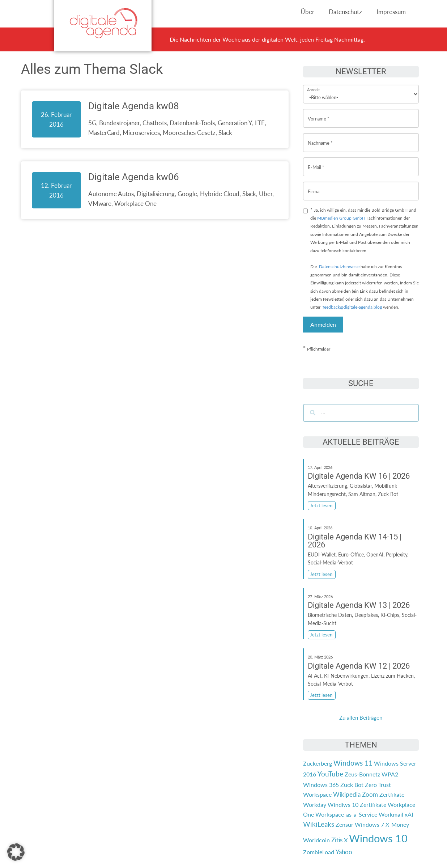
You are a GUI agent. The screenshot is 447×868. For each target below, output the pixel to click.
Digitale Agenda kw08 (134, 106)
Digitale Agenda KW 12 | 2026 (359, 666)
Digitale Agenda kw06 (134, 177)
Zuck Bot (352, 785)
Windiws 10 (343, 805)
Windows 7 (369, 824)
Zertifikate (373, 805)
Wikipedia (347, 794)
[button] (16, 852)
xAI (409, 814)
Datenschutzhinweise (339, 266)
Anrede (313, 85)
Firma (314, 186)
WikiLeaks (319, 824)
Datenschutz (345, 12)
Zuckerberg (318, 763)
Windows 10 (378, 838)
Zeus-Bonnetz (362, 774)
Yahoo (344, 852)
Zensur (344, 824)
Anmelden (323, 324)
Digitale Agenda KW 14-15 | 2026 (355, 541)
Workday (315, 805)
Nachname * (320, 137)
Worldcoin (316, 840)
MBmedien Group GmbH (341, 218)
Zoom (370, 794)
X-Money (397, 824)
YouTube (330, 774)
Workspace (317, 794)
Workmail (391, 814)
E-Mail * (316, 162)
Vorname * (319, 113)
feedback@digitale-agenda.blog (352, 307)
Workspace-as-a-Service (346, 814)
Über (307, 12)
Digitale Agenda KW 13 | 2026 (359, 605)
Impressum (391, 12)
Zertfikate (392, 794)
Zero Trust (378, 785)
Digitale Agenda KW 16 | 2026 (359, 476)
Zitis (337, 840)
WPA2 (390, 774)
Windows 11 (353, 763)
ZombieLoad (319, 852)
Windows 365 (321, 785)
